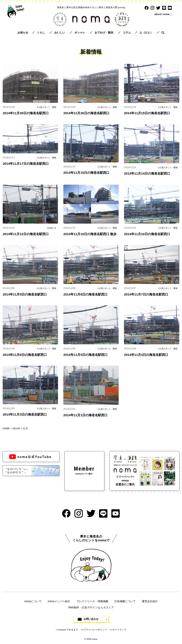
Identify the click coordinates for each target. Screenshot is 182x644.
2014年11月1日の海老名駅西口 (85, 416)
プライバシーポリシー (95, 631)
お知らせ (23, 33)
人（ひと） (146, 33)
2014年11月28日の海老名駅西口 (26, 113)
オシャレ (80, 33)
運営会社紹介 (150, 602)
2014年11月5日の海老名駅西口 (85, 355)
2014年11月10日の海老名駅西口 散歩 (90, 234)
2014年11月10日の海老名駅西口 (147, 234)
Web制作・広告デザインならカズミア (91, 608)
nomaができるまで (68, 631)
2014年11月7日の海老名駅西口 (146, 295)
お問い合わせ (91, 620)
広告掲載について (125, 602)
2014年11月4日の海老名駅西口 (146, 355)
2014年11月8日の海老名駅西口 (85, 295)
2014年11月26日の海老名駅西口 (86, 113)
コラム (127, 33)
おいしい (60, 33)
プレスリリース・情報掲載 (92, 602)
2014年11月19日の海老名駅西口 (147, 113)
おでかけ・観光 (104, 33)
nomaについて (33, 602)
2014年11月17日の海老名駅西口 (26, 164)
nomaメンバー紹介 (59, 602)
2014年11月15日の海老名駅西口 (86, 173)
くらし (41, 33)
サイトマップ (119, 631)
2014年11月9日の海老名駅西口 (25, 295)
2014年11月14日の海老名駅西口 (147, 174)
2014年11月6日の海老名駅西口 (25, 355)
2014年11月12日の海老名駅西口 (26, 234)
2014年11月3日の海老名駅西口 (25, 415)
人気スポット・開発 (46, 107)
